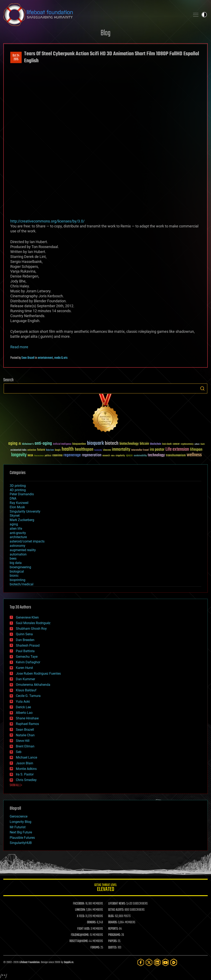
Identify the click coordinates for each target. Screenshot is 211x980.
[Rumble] (174, 962)
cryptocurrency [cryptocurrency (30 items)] (187, 444)
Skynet (15, 516)
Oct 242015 (16, 58)
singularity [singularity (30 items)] (120, 456)
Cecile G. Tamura (28, 696)
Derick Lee (23, 707)
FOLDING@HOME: (80, 935)
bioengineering (20, 567)
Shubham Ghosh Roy (31, 629)
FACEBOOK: (79, 904)
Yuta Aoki (23, 702)
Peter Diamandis (22, 494)
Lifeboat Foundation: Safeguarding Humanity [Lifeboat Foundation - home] (95, 15)
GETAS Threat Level (105, 888)
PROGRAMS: (114, 935)
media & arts (61, 358)
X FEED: (81, 916)
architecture (18, 537)
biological (17, 571)
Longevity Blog (21, 822)
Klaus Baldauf (26, 690)
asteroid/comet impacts (27, 541)
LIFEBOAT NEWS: (117, 904)
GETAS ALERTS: (116, 910)
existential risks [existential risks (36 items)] (18, 450)
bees (13, 558)
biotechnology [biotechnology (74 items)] (129, 444)
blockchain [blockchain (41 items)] (156, 444)
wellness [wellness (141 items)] (194, 455)
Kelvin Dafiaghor (28, 662)
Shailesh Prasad (28, 645)
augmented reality (23, 550)
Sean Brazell (28, 358)
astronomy (18, 546)
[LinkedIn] (157, 962)
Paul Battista (25, 651)
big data (16, 563)
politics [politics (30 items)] (48, 456)
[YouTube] (165, 962)
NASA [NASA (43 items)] (30, 456)
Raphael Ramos (27, 724)
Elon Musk (17, 507)
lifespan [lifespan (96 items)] (196, 450)
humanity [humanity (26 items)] (98, 450)
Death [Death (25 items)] (203, 444)
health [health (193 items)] (68, 449)
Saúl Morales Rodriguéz (33, 623)
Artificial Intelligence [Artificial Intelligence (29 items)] (62, 444)
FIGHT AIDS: (84, 929)
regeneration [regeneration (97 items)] (92, 455)
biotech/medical (22, 584)
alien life (16, 529)
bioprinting (18, 580)
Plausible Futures (22, 838)
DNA (13, 498)
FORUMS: (95, 948)
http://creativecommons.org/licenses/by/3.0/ (47, 221)
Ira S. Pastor (25, 774)
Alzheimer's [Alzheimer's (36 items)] (28, 444)
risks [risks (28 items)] (113, 456)
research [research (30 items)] (106, 456)
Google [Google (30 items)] (58, 450)
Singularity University (25, 511)
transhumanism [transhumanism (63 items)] (176, 455)
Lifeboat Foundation (29, 962)
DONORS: (92, 922)
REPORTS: (113, 929)
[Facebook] (141, 962)
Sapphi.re (69, 962)
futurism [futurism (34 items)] (50, 450)
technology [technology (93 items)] (156, 455)
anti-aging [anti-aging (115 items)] (43, 444)
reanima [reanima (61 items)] (57, 455)
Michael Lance (26, 757)
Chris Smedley (26, 780)
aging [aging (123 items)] (13, 444)
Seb (19, 752)
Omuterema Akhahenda (33, 685)
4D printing (18, 490)
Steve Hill (23, 741)
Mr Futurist (18, 827)
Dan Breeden (25, 640)
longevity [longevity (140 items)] (19, 455)
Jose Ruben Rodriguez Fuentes (38, 674)
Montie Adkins (26, 769)
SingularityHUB (21, 843)
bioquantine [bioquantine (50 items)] (79, 444)
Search (202, 388)
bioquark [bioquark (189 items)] (95, 443)
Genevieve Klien (27, 617)
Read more (19, 347)
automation (18, 554)
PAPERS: (113, 941)
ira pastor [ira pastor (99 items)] (157, 450)
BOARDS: (113, 922)
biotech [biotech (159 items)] (112, 443)
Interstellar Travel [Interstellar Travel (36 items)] (140, 450)
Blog (105, 33)
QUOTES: (113, 948)
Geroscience (19, 816)
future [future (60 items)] (41, 450)
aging (14, 524)
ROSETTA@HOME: (79, 941)
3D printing (18, 486)
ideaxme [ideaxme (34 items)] (107, 450)
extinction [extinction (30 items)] (32, 450)
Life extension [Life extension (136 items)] (177, 449)
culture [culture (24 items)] (197, 444)
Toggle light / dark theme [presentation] (204, 15)
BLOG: (111, 916)
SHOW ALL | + (16, 785)
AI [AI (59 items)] (20, 444)
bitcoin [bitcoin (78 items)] (144, 444)
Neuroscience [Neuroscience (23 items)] (39, 456)
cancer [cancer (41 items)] (176, 444)
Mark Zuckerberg (22, 520)
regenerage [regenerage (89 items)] (72, 455)
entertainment (45, 358)
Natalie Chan (25, 735)
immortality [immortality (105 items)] (121, 449)
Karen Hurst (24, 668)
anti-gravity (18, 533)
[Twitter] (149, 962)
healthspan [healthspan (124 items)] (84, 450)
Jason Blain (25, 763)
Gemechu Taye (27, 657)
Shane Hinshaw (27, 718)
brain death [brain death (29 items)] (167, 444)
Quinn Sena (24, 634)
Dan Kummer (25, 679)
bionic (14, 576)
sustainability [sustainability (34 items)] (140, 456)
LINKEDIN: (80, 910)
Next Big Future (21, 832)
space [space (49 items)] (129, 455)
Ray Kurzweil (19, 503)
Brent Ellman (25, 746)
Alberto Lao (24, 713)
